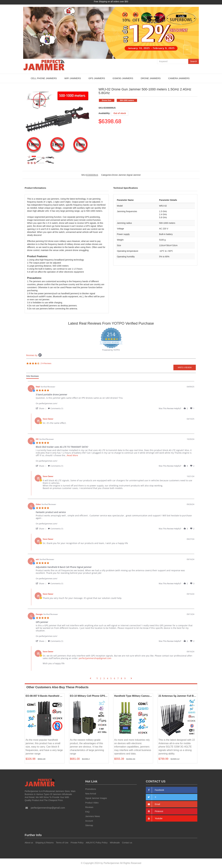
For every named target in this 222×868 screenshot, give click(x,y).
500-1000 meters (127, 100)
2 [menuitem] (101, 678)
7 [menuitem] (118, 678)
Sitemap (89, 825)
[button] (41, 408)
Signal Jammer (134, 175)
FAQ (87, 812)
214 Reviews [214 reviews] (46, 363)
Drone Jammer (119, 175)
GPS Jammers (97, 78)
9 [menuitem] (125, 678)
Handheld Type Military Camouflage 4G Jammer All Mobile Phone (133, 696)
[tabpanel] (111, 530)
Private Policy (77, 843)
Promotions (91, 789)
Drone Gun (106, 100)
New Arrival (91, 793)
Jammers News (93, 816)
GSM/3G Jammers (123, 78)
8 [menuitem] (121, 678)
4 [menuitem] (108, 678)
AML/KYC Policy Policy (97, 843)
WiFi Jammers (73, 78)
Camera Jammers (179, 78)
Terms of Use (62, 843)
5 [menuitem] (111, 678)
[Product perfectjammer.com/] (115, 402)
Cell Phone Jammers (44, 78)
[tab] (32, 377)
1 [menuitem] (97, 678)
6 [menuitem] (114, 678)
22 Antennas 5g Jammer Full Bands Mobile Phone (178, 696)
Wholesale (115, 843)
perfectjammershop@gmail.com (95, 658)
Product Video (92, 803)
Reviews (89, 807)
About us (29, 843)
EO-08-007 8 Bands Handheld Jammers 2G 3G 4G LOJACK (45, 696)
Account (89, 821)
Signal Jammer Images (96, 798)
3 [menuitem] (104, 678)
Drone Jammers (151, 78)
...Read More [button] (72, 455)
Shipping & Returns (44, 843)
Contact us (127, 843)
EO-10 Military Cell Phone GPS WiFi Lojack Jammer (89, 696)
